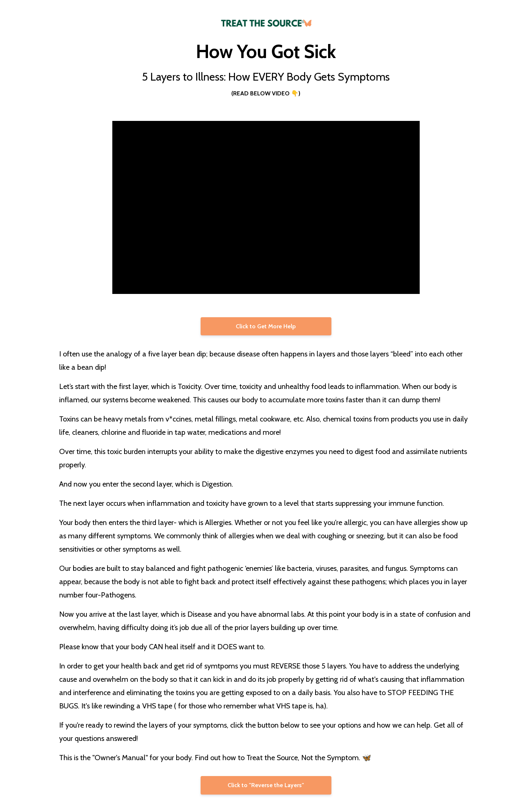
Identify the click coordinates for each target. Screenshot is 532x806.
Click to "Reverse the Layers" (266, 785)
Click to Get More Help (266, 326)
